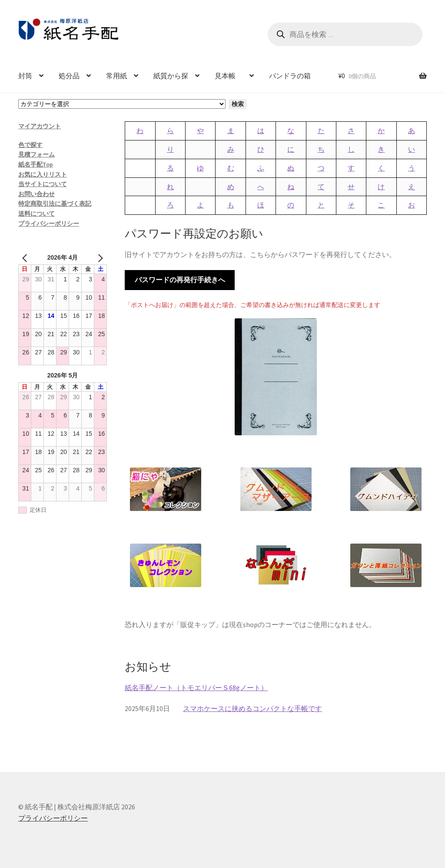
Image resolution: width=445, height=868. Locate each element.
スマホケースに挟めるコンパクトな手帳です (252, 708)
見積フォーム (37, 154)
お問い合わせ (37, 194)
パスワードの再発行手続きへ (180, 280)
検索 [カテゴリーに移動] (238, 104)
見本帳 (229, 76)
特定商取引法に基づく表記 (55, 204)
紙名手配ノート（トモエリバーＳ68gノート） (196, 688)
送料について (37, 214)
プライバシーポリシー (49, 224)
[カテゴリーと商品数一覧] (122, 104)
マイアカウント (40, 126)
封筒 (25, 76)
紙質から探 (171, 76)
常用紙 (116, 76)
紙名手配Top (36, 164)
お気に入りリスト (43, 174)
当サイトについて (43, 184)
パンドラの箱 (290, 76)
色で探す (30, 145)
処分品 (69, 76)
